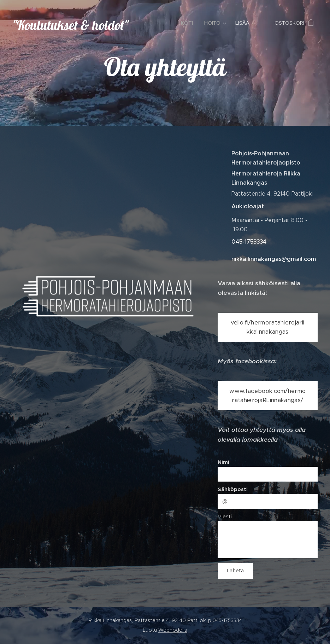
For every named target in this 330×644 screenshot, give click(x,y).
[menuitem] (189, 23)
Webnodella (173, 630)
